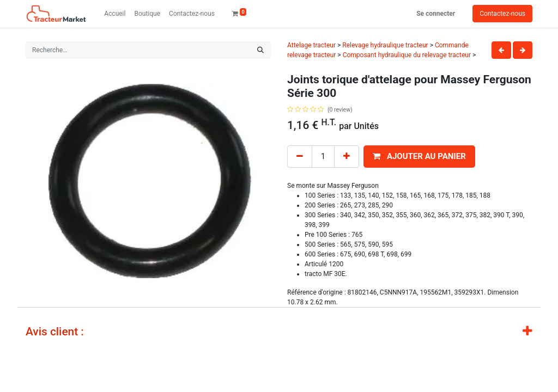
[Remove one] (300, 157)
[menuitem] (115, 14)
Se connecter (436, 14)
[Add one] (347, 157)
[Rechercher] (260, 50)
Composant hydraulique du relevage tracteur (407, 55)
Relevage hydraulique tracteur (385, 45)
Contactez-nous (502, 14)
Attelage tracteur (311, 45)
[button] (419, 157)
